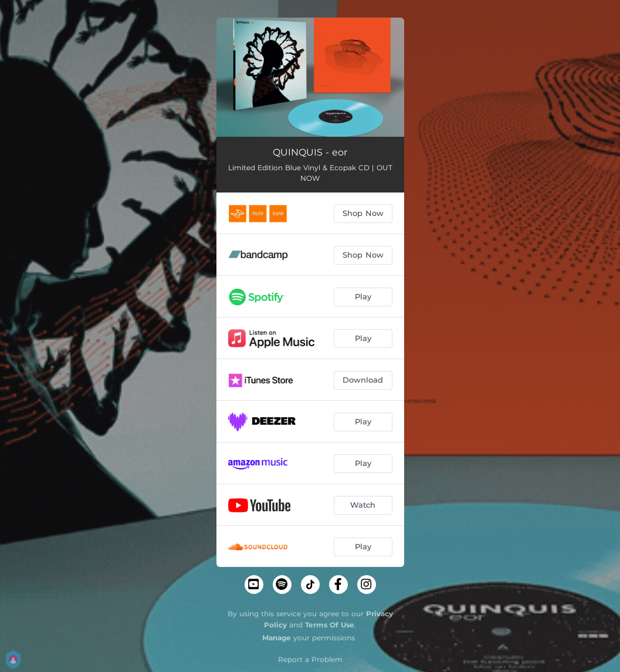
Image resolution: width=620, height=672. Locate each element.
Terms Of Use (330, 625)
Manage (277, 638)
